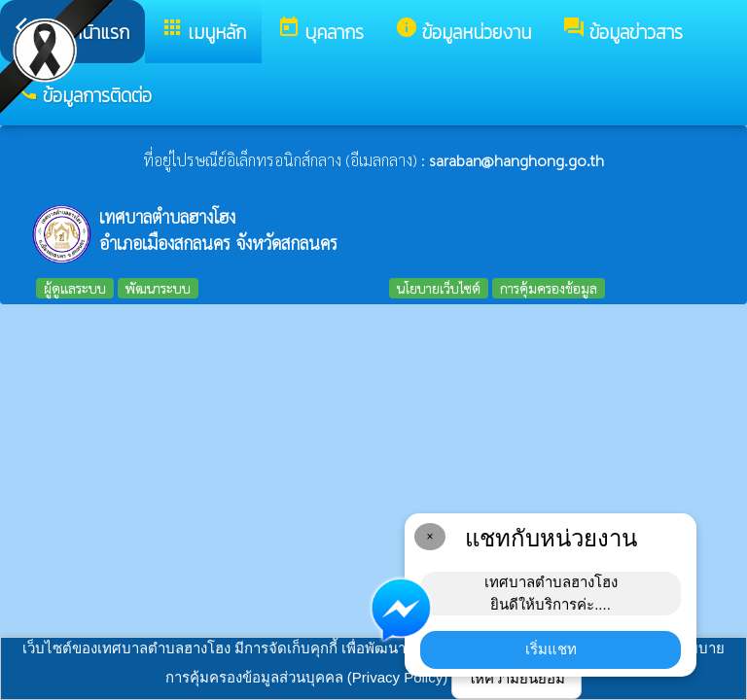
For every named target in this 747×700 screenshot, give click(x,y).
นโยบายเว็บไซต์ (439, 288)
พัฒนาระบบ (158, 288)
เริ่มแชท (551, 649)
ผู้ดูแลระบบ (75, 288)
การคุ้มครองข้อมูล (549, 288)
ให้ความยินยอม (516, 678)
